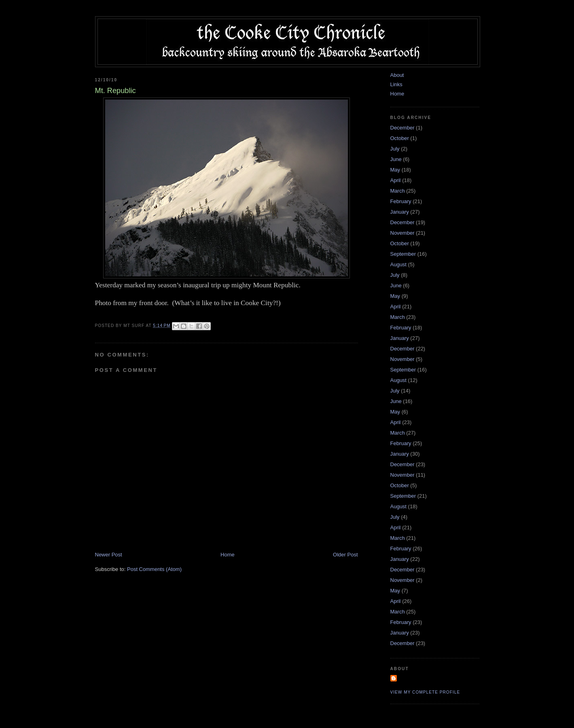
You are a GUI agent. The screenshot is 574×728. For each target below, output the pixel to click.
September (403, 254)
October (400, 138)
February (401, 201)
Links (396, 84)
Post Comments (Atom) (154, 569)
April (396, 180)
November (402, 233)
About (397, 75)
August (398, 264)
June (396, 159)
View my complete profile (425, 692)
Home (228, 555)
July (395, 149)
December (402, 128)
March (398, 191)
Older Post (345, 555)
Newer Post (109, 555)
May (395, 170)
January (400, 212)
